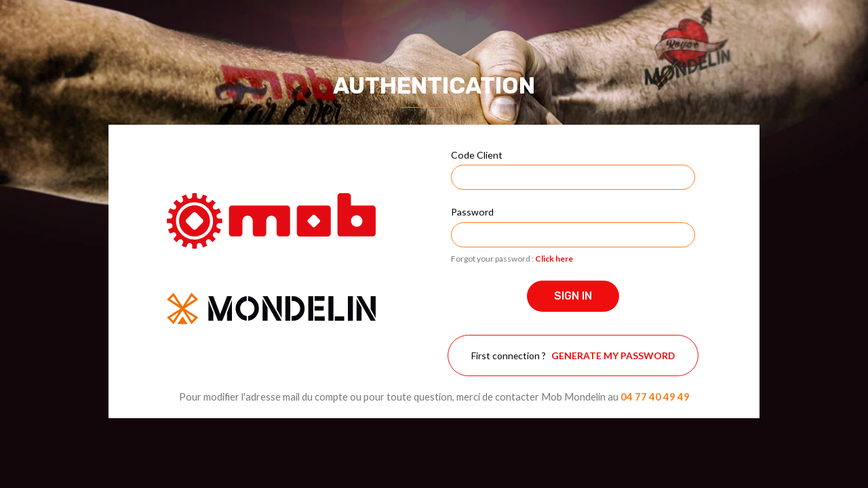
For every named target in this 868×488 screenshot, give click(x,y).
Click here (554, 259)
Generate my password (613, 355)
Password (472, 212)
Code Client (477, 155)
